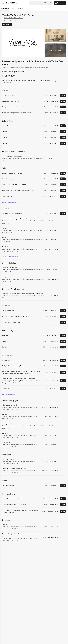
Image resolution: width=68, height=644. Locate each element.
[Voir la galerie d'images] (55, 50)
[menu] (3, 3)
